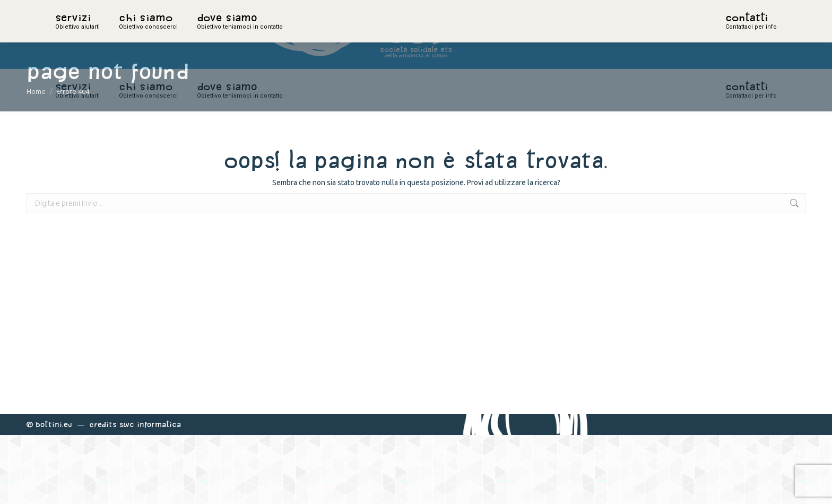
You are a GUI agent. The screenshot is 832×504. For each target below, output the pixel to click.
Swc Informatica (150, 493)
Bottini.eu (54, 493)
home (67, 34)
